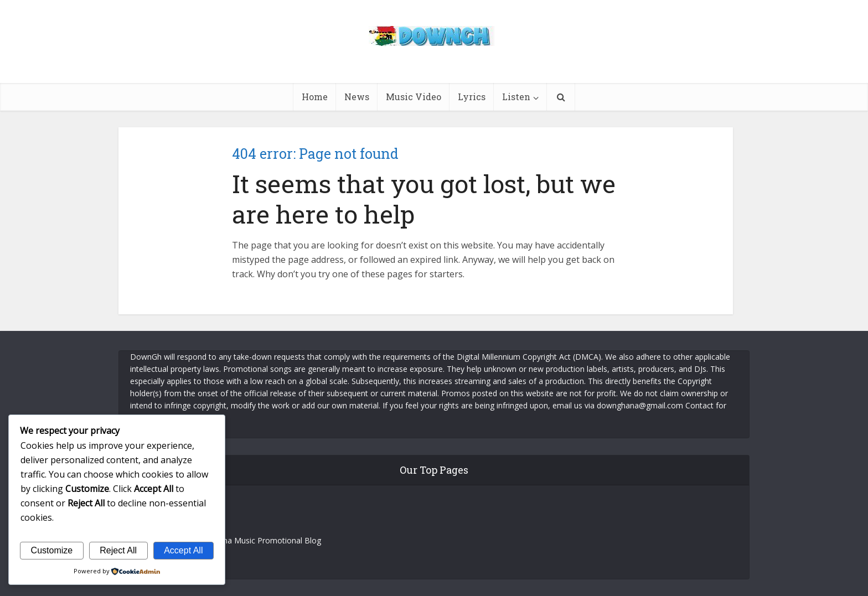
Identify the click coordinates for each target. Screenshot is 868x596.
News (357, 97)
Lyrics (472, 97)
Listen (516, 97)
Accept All (183, 550)
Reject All (118, 550)
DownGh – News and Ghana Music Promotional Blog (226, 540)
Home (315, 97)
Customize (52, 550)
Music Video (414, 97)
